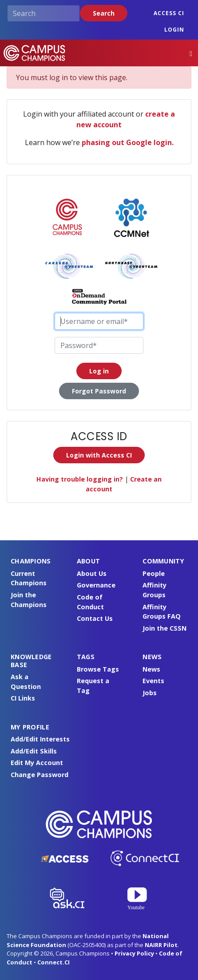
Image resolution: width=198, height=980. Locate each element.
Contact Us (95, 618)
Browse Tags (98, 669)
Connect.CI (53, 962)
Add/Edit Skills (34, 751)
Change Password (40, 775)
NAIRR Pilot (161, 945)
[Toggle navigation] (191, 53)
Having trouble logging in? (80, 479)
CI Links (23, 698)
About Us (92, 573)
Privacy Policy (134, 953)
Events (153, 681)
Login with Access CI (99, 455)
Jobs (150, 693)
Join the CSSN (164, 628)
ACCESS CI (169, 13)
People (154, 573)
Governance (96, 585)
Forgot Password (99, 391)
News (151, 669)
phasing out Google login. (128, 142)
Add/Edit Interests (40, 739)
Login (174, 30)
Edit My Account (37, 763)
